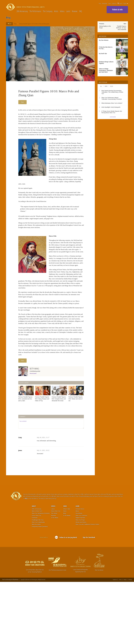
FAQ (81, 11)
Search (120, 3)
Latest (68, 11)
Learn (109, 3)
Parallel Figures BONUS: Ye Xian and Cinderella (121, 28)
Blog (15, 24)
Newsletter (105, 3)
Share (22, 102)
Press (100, 3)
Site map (130, 642)
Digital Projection (80, 580)
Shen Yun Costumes (81, 577)
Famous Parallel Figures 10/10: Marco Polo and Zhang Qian (34, 24)
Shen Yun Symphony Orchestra (41, 575)
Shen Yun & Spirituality (38, 584)
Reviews (75, 11)
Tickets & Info (117, 10)
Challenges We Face (38, 582)
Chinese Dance (80, 571)
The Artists (54, 575)
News (106, 86)
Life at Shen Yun (36, 577)
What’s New (67, 571)
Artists (56, 11)
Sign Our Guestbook (89, 599)
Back (9, 24)
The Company (48, 11)
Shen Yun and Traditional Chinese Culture (87, 586)
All (101, 86)
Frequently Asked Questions (40, 589)
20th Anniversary (22, 11)
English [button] (126, 3)
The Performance (35, 11)
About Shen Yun (56, 573)
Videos (62, 11)
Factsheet (35, 580)
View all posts (33, 435)
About (34, 568)
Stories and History (81, 584)
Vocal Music (79, 575)
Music (77, 573)
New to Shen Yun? (37, 573)
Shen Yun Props (80, 582)
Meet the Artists (36, 586)
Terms (120, 642)
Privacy (125, 642)
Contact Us (114, 3)
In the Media (55, 580)
